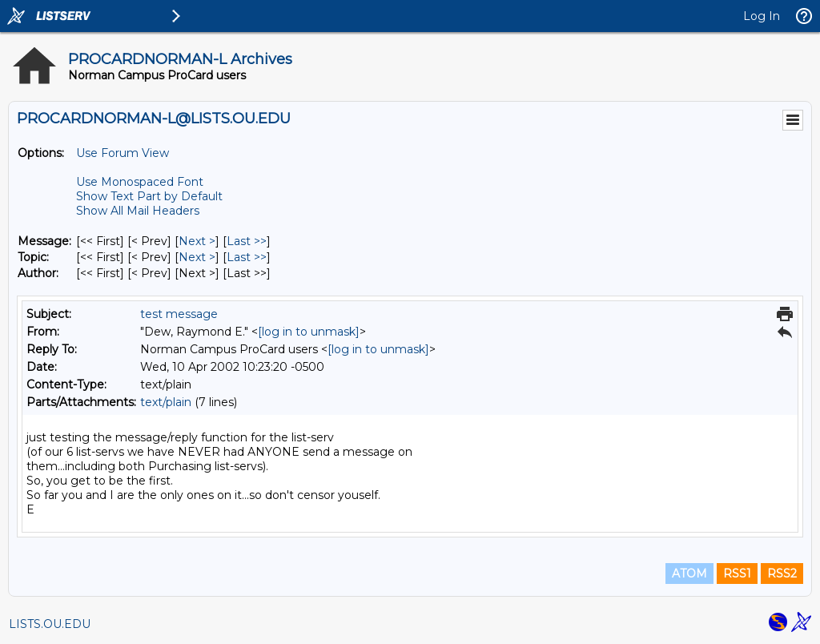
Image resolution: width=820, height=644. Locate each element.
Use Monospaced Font (140, 182)
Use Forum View (123, 153)
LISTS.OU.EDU (50, 624)
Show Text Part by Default (149, 196)
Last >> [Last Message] (247, 241)
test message (179, 314)
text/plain (166, 402)
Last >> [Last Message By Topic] (247, 257)
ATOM (689, 574)
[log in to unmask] (309, 332)
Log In (762, 16)
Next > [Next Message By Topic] (197, 257)
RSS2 (782, 574)
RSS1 (737, 574)
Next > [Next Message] (197, 241)
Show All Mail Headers (138, 211)
